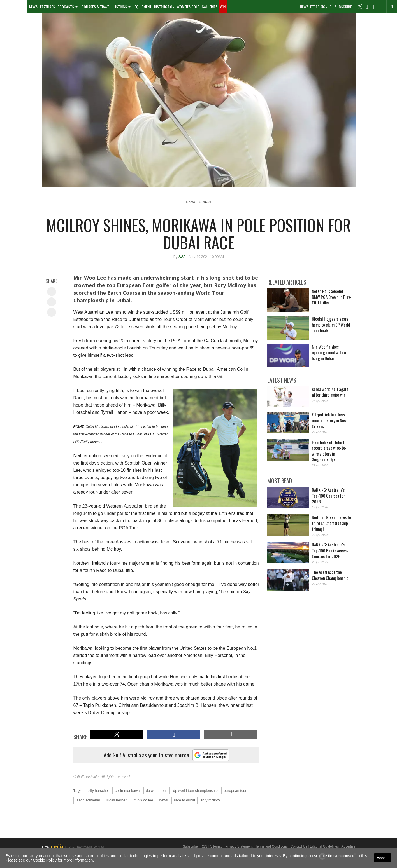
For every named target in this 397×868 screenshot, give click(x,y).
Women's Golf (188, 7)
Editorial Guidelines (324, 846)
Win (223, 7)
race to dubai (184, 800)
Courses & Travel (96, 7)
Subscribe (343, 7)
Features (47, 7)
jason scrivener (88, 800)
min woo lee (143, 800)
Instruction (164, 7)
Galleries (210, 7)
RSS (204, 846)
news (163, 800)
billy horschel (98, 791)
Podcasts (66, 7)
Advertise (348, 846)
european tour (235, 791)
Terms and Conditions (271, 846)
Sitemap (216, 846)
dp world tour (156, 791)
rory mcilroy (211, 800)
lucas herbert (117, 800)
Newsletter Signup (316, 7)
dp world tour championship (195, 791)
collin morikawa (127, 791)
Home (191, 202)
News (33, 7)
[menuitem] (13, 7)
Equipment (143, 7)
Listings (120, 7)
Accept (383, 858)
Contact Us (299, 846)
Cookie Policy (45, 860)
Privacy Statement (239, 846)
